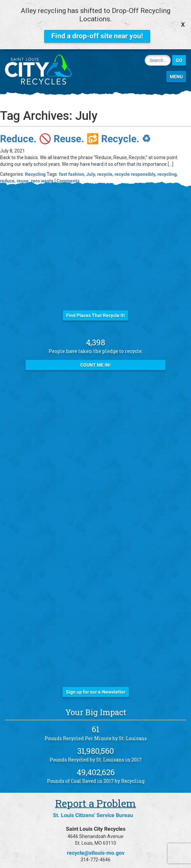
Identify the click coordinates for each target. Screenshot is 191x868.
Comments (68, 172)
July (91, 166)
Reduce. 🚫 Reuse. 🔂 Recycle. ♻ (75, 130)
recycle (105, 166)
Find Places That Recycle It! (95, 307)
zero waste (42, 172)
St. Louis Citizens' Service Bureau (93, 807)
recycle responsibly (135, 166)
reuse (23, 172)
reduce (7, 172)
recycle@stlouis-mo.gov (96, 845)
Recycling (35, 166)
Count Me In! (95, 357)
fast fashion (72, 166)
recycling (167, 166)
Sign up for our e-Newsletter (96, 684)
